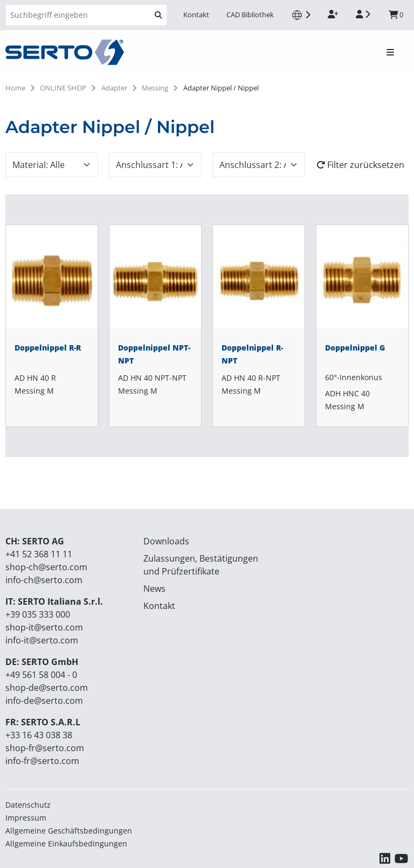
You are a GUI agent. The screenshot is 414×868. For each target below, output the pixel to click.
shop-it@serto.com (44, 627)
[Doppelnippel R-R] (52, 326)
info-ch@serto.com (44, 580)
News (154, 589)
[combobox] (52, 165)
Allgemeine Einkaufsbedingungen (66, 843)
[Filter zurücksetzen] (362, 165)
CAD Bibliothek (250, 15)
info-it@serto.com (42, 640)
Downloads (166, 541)
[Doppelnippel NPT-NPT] (155, 326)
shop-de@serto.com (47, 688)
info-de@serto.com (44, 701)
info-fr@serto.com (42, 761)
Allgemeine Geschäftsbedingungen (69, 831)
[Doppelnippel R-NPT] (259, 326)
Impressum (26, 818)
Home (15, 88)
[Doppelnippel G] (362, 326)
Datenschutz (28, 805)
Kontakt (196, 15)
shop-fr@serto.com (45, 748)
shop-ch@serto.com (46, 567)
